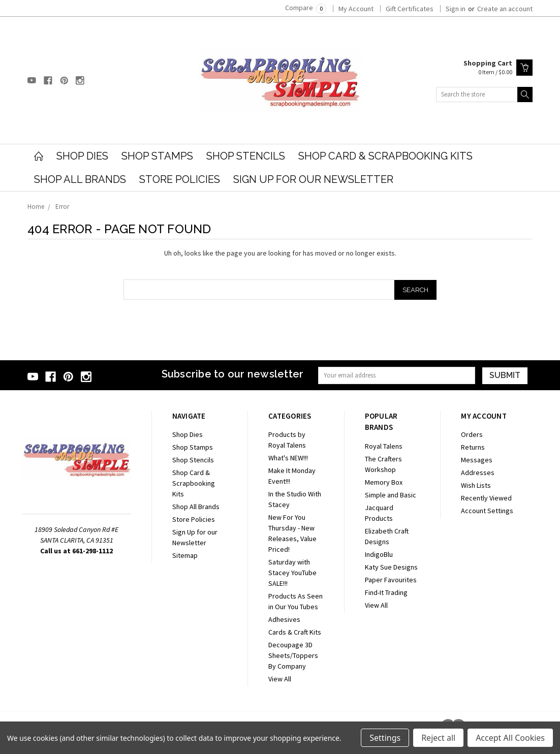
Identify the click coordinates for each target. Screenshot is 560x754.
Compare (306, 8)
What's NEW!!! (288, 458)
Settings (385, 738)
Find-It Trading (386, 592)
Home (36, 207)
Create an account (505, 9)
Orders (472, 434)
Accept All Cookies (510, 738)
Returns (473, 447)
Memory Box (384, 482)
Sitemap (185, 555)
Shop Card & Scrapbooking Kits (385, 156)
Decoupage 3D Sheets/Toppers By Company (293, 655)
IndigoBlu (379, 554)
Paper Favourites (391, 580)
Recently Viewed (486, 498)
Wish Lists (476, 485)
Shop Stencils (246, 156)
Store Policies (180, 179)
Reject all (438, 738)
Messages (477, 460)
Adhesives (284, 619)
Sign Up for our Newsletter (313, 179)
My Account (356, 9)
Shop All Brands (80, 179)
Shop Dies (82, 156)
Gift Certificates (410, 9)
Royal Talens (384, 446)
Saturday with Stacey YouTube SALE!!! (292, 573)
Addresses (478, 473)
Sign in (456, 9)
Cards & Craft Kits (295, 632)
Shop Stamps (157, 156)
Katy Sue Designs (391, 567)
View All (280, 679)
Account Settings (487, 511)
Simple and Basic (391, 495)
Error (62, 207)
